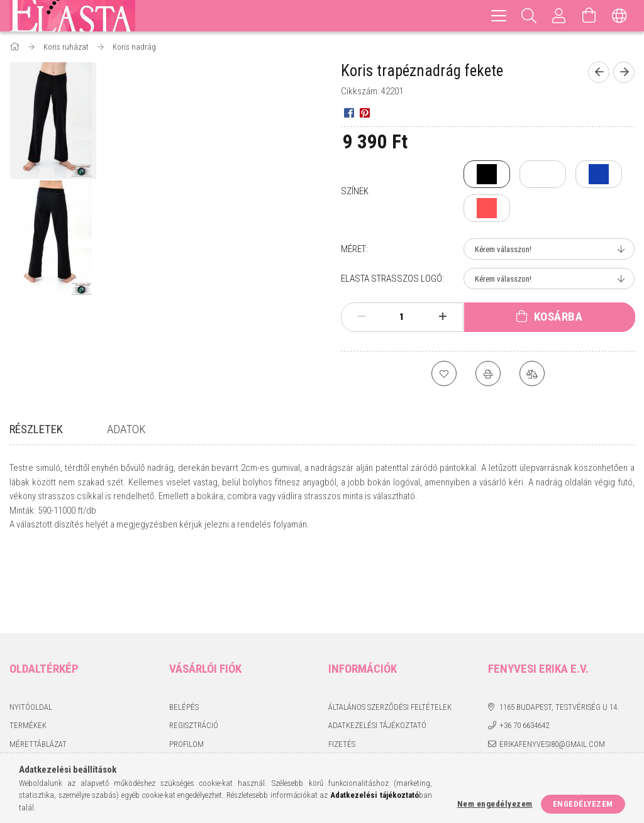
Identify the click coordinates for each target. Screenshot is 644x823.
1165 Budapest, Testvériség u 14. (559, 630)
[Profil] (559, 16)
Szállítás (345, 686)
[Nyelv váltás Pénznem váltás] (619, 16)
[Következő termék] (624, 72)
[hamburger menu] (499, 16)
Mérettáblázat (38, 667)
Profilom (186, 667)
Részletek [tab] (36, 429)
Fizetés (342, 667)
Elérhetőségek (357, 704)
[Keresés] (529, 16)
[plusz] (442, 317)
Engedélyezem (583, 804)
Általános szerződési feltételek (390, 630)
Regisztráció (194, 649)
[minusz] (362, 317)
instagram (521, 690)
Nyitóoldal (31, 630)
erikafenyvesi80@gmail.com (552, 667)
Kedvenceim (192, 704)
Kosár (180, 686)
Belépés (184, 630)
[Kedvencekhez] (444, 373)
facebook (496, 690)
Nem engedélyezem (495, 804)
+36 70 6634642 (524, 649)
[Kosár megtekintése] (589, 16)
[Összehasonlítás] (532, 373)
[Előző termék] (599, 72)
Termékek (28, 649)
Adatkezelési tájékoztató (377, 649)
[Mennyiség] (402, 317)
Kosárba (558, 317)
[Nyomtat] (488, 373)
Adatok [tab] (126, 429)
